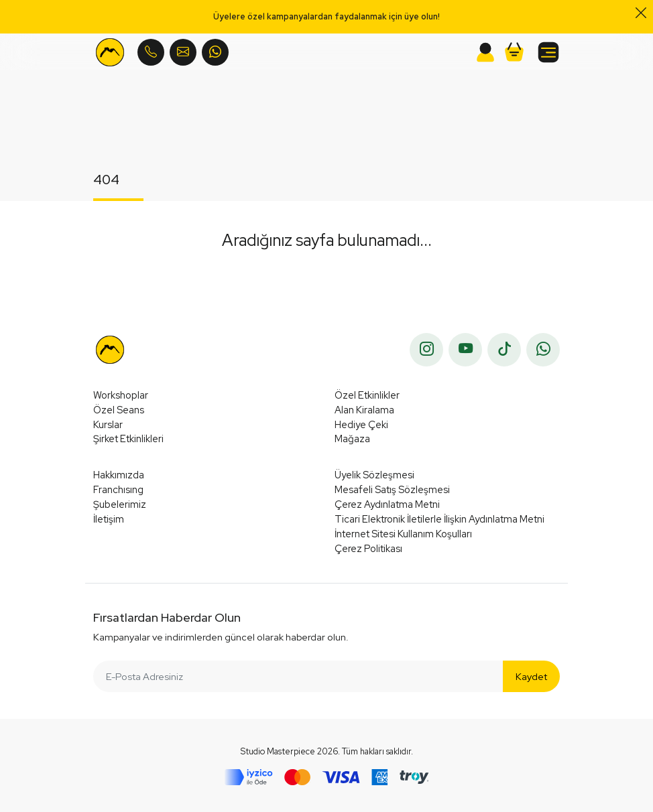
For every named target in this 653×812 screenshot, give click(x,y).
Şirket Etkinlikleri (128, 438)
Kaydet (531, 676)
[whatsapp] (543, 350)
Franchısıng (118, 489)
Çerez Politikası (368, 548)
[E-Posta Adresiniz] (298, 676)
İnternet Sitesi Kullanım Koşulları (403, 534)
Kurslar (108, 424)
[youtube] (465, 350)
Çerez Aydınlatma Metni (387, 504)
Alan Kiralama (364, 410)
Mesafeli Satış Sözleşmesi (392, 489)
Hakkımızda (119, 475)
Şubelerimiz (120, 504)
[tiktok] (504, 350)
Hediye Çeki (361, 424)
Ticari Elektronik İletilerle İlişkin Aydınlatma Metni (439, 519)
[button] (514, 52)
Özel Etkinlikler (367, 395)
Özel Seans (119, 410)
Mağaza (352, 438)
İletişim (109, 519)
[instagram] (426, 350)
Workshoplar (121, 395)
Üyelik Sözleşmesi (374, 475)
